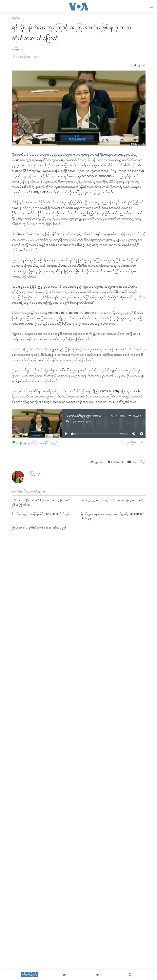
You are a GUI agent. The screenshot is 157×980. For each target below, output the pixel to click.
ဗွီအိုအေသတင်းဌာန (80, 421)
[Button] (139, 65)
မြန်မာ (16, 18)
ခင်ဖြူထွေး (17, 49)
